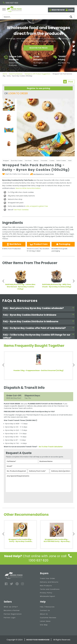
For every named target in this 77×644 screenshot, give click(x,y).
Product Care (38, 244)
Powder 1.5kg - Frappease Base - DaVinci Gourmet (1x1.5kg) (38, 371)
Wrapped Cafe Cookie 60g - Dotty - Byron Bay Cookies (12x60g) (20, 540)
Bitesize (36, 161)
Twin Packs (28, 161)
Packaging (63, 244)
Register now (58, 10)
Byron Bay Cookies (17, 161)
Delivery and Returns (49, 582)
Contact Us (45, 610)
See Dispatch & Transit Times (43, 174)
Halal (70, 161)
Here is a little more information (28, 188)
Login (71, 10)
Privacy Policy (46, 593)
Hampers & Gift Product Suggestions (37, 74)
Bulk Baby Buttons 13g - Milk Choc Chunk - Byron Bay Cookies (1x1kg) (57, 286)
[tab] (38, 309)
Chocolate (44, 161)
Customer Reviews (48, 618)
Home (5, 74)
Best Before (14, 244)
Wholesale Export (48, 596)
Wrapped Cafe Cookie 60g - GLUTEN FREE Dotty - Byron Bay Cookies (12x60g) (57, 540)
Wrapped (6, 161)
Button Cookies (61, 161)
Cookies (52, 161)
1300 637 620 (11, 3)
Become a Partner (12, 610)
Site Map (44, 625)
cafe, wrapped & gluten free (37, 206)
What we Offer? (11, 607)
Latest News (45, 621)
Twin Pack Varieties (21, 210)
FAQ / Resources (47, 607)
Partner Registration (13, 614)
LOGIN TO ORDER (18, 93)
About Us (44, 614)
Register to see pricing (38, 88)
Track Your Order (48, 578)
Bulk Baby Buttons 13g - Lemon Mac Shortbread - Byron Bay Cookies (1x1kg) (20, 287)
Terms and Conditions (50, 589)
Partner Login (10, 618)
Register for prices (38, 48)
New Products (46, 586)
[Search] (38, 17)
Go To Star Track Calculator (51, 447)
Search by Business (16, 74)
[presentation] (21, 497)
